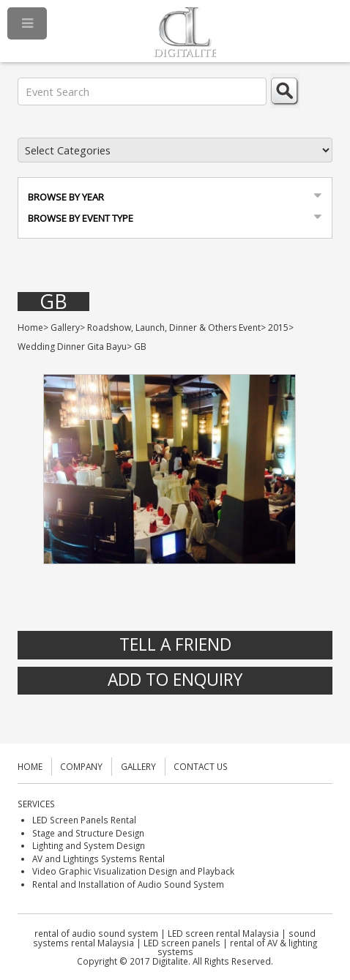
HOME (30, 766)
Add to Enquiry (175, 680)
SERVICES (36, 804)
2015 (278, 328)
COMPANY (81, 766)
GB (53, 302)
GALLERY (138, 766)
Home (30, 328)
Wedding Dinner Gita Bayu (72, 347)
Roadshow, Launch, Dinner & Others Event (174, 328)
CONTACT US (201, 766)
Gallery (65, 328)
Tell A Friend (175, 644)
